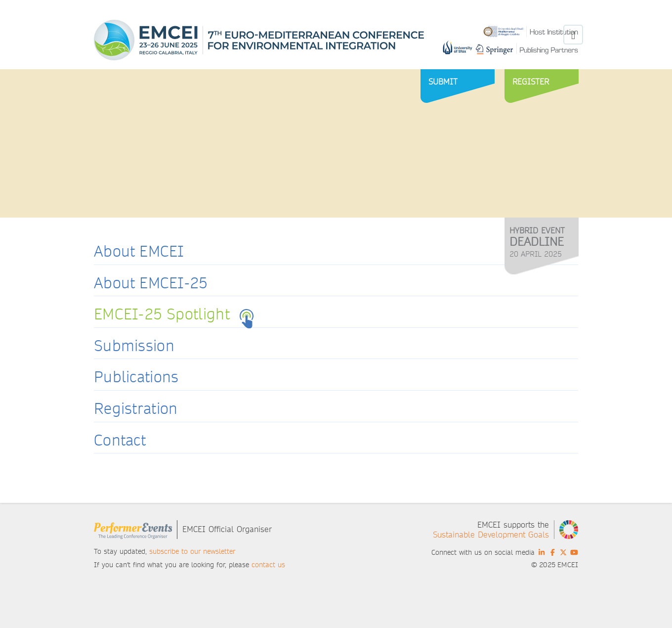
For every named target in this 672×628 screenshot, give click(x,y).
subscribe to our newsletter (192, 551)
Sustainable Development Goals (491, 535)
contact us (268, 565)
